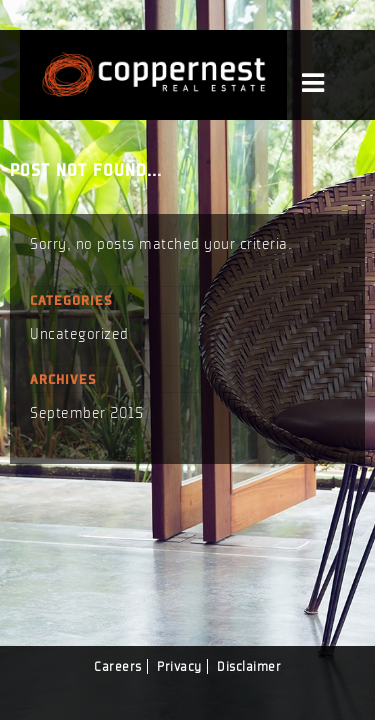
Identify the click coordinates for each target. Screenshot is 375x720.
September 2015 (86, 412)
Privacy (179, 666)
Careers (118, 666)
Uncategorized (79, 333)
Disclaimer (249, 666)
